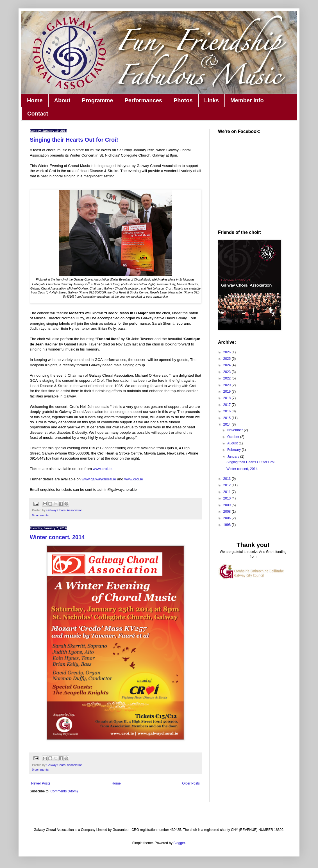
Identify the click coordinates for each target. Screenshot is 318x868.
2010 (228, 498)
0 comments (40, 515)
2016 (228, 411)
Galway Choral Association (64, 510)
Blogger (179, 843)
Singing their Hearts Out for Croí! (74, 140)
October (234, 437)
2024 (228, 365)
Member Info (247, 100)
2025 (228, 359)
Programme (97, 100)
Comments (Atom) (64, 791)
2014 (228, 424)
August (233, 443)
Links (212, 100)
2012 (228, 485)
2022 (228, 378)
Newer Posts (41, 783)
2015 (228, 418)
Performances (143, 100)
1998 (228, 525)
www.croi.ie (102, 469)
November (236, 430)
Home (35, 100)
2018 (228, 398)
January (234, 456)
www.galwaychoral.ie (99, 479)
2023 (228, 372)
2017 (228, 405)
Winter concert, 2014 (57, 537)
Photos (183, 100)
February (234, 450)
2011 (228, 492)
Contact (38, 114)
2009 (228, 505)
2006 (228, 518)
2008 (228, 512)
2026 (228, 352)
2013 (228, 479)
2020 (228, 385)
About (62, 100)
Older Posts (191, 783)
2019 (228, 392)
